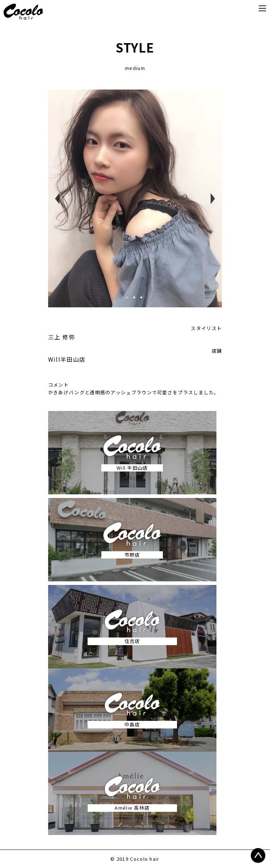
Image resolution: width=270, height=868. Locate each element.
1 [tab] (130, 300)
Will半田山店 (67, 359)
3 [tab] (144, 300)
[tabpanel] (135, 198)
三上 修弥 (62, 337)
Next (213, 199)
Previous (57, 199)
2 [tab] (137, 300)
